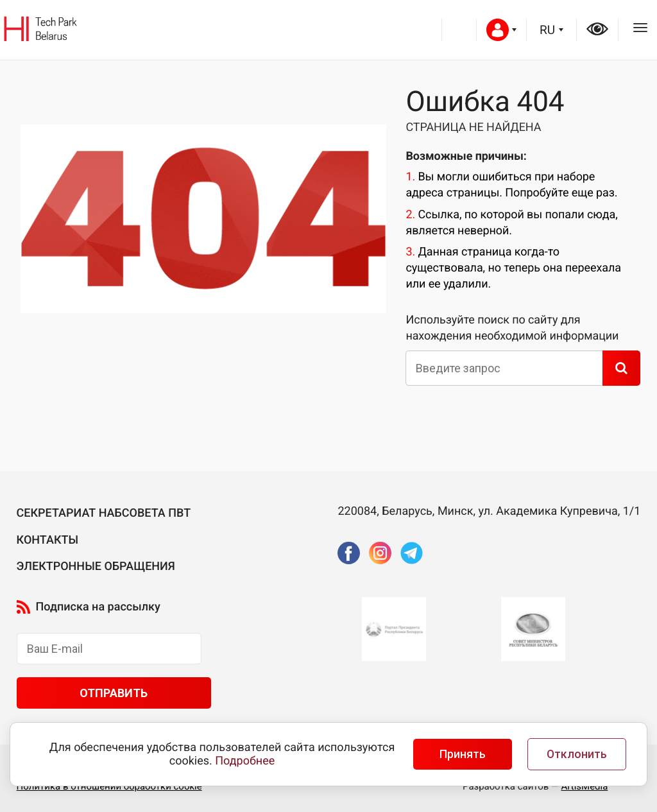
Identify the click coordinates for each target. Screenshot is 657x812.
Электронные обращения (96, 566)
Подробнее (245, 761)
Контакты (48, 540)
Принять (463, 754)
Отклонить (577, 754)
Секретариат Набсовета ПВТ (104, 513)
